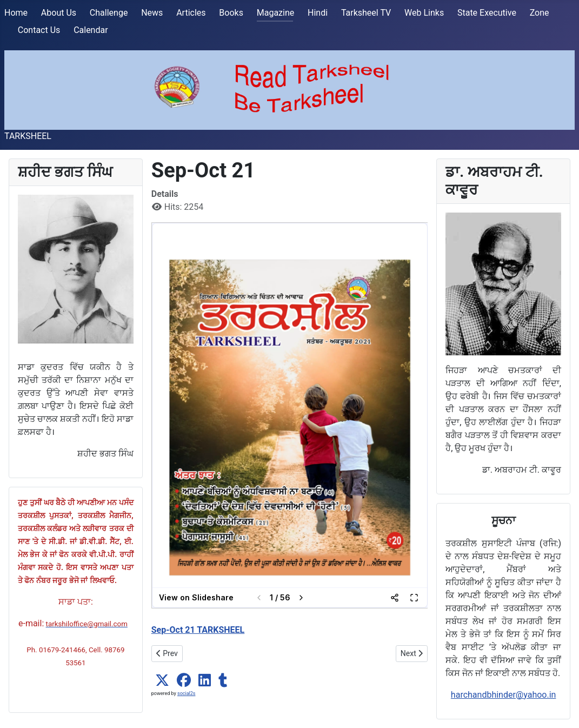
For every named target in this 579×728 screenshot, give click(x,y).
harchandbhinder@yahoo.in (504, 695)
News (152, 13)
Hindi (318, 13)
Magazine (276, 13)
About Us (59, 13)
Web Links (424, 13)
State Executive (487, 13)
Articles (191, 13)
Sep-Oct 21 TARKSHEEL (198, 630)
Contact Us (39, 30)
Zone (540, 13)
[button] (162, 680)
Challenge (109, 13)
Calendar (91, 30)
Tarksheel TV (366, 13)
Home (16, 13)
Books (231, 13)
